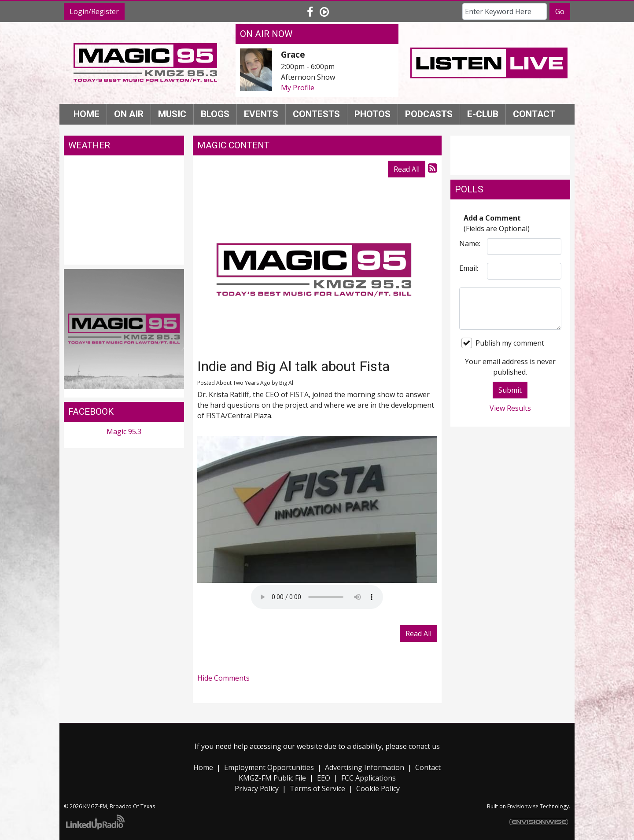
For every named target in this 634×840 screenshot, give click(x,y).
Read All (407, 169)
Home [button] (87, 114)
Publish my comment (503, 343)
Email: (469, 268)
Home (203, 767)
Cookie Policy (378, 788)
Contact (428, 767)
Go (560, 11)
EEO (324, 778)
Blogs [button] (215, 114)
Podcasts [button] (429, 114)
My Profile (298, 88)
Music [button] (172, 114)
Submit (510, 390)
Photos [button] (372, 114)
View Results (510, 408)
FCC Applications (369, 778)
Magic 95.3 (124, 431)
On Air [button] (129, 114)
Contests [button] (316, 114)
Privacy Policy (257, 788)
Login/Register (94, 11)
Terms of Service (317, 788)
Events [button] (261, 114)
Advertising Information (365, 767)
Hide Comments (223, 678)
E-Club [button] (483, 114)
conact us (424, 746)
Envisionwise (523, 806)
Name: (470, 243)
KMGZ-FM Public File (272, 778)
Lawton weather (124, 256)
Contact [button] (534, 114)
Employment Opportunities (269, 767)
